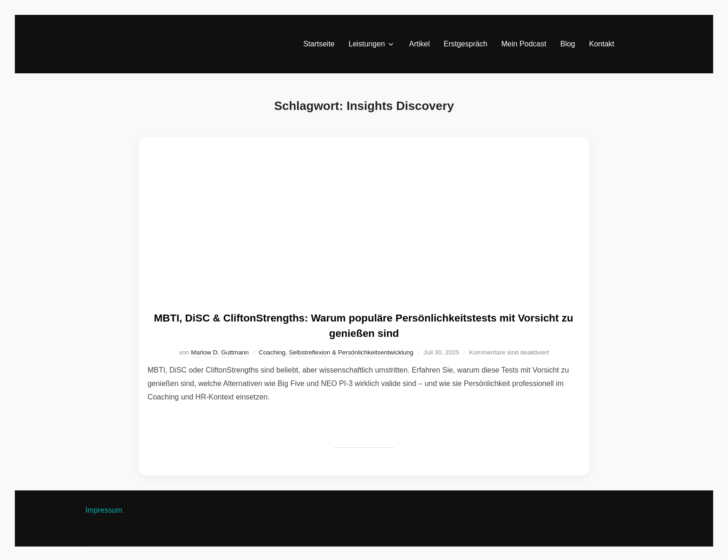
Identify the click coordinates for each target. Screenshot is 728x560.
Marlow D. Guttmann (220, 351)
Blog (568, 44)
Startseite (319, 44)
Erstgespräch (466, 44)
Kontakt (602, 44)
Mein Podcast (524, 44)
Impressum (104, 509)
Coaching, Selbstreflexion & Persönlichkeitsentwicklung (336, 351)
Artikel (419, 44)
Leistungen (372, 44)
